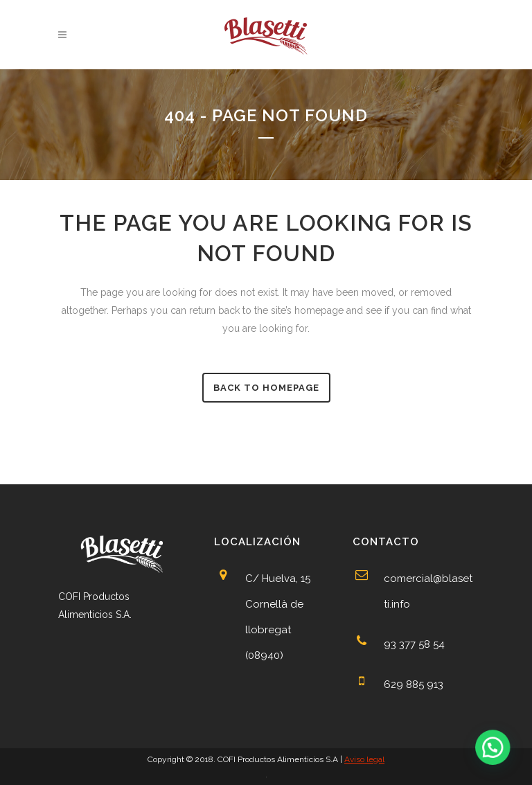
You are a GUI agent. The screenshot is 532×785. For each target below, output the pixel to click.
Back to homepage (266, 388)
